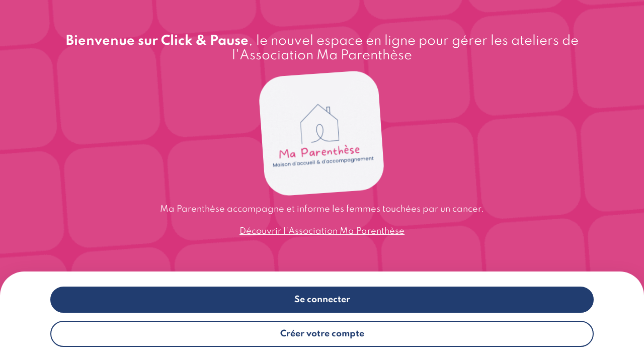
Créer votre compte (322, 334)
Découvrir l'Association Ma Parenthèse (322, 231)
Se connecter (322, 300)
